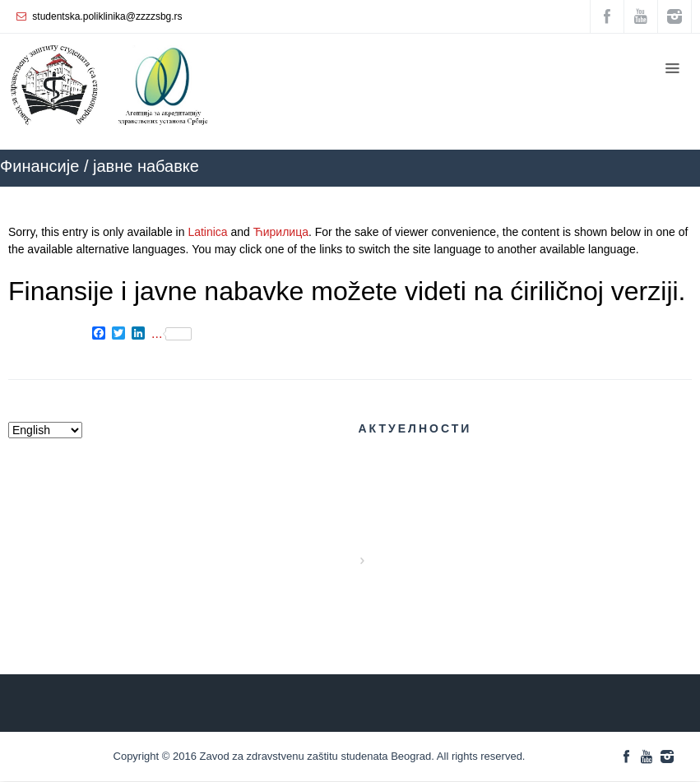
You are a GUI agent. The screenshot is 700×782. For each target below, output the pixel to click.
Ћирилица (281, 232)
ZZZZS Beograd (503, 194)
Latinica (207, 232)
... (172, 334)
